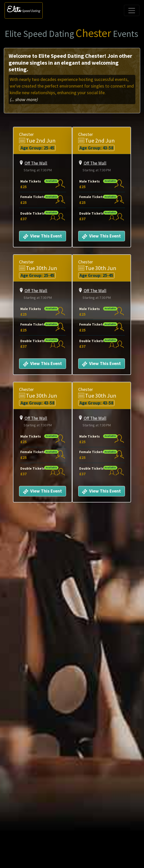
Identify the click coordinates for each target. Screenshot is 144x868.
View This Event (42, 236)
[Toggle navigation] (132, 10)
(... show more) (24, 100)
